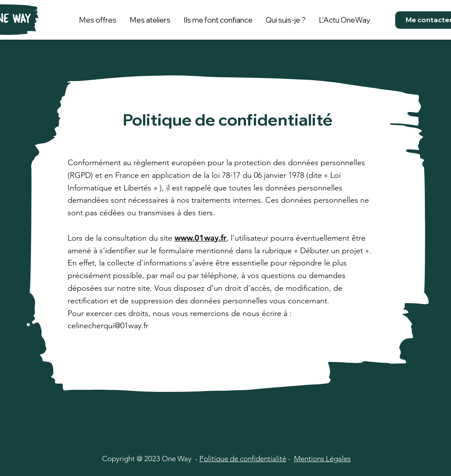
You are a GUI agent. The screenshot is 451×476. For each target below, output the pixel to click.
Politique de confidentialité (243, 459)
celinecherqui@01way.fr (108, 326)
